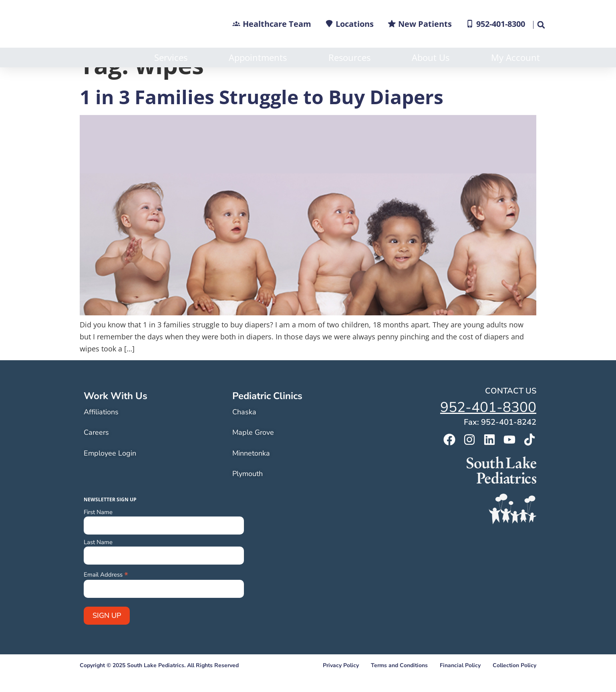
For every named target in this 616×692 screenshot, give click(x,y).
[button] (541, 25)
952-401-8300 (488, 427)
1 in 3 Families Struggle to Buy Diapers (262, 116)
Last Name (98, 562)
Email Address (106, 594)
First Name (98, 532)
